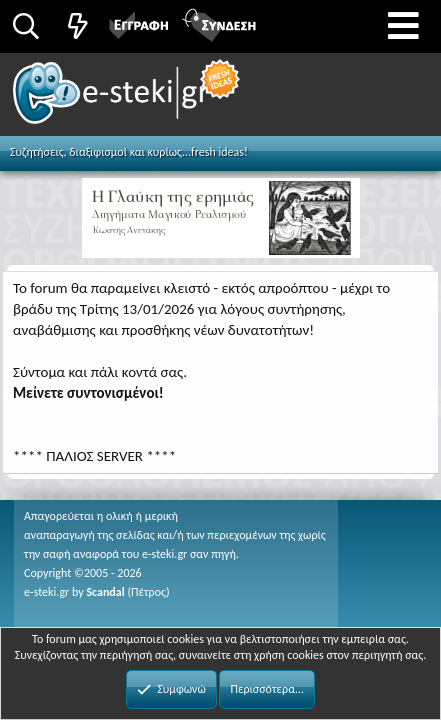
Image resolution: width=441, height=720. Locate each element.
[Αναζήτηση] (25, 26)
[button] (403, 26)
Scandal (105, 592)
